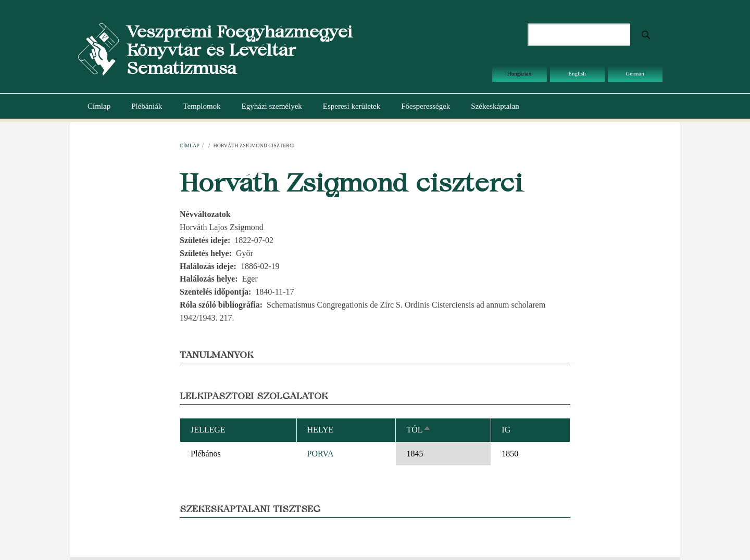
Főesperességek (426, 106)
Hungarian (519, 73)
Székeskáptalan (495, 106)
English (577, 73)
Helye (321, 430)
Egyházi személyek (272, 106)
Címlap (99, 106)
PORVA (321, 454)
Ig (506, 430)
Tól (418, 430)
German (635, 73)
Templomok (202, 106)
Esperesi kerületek (352, 106)
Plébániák (147, 106)
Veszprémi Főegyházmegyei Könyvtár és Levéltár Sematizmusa (239, 50)
